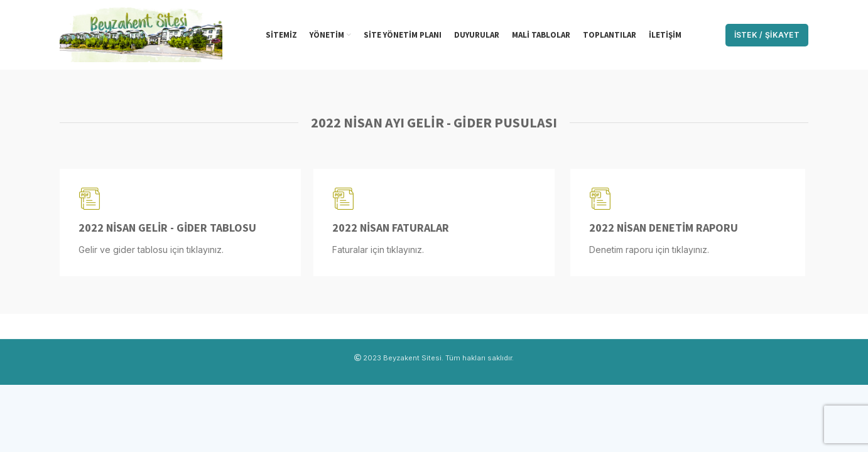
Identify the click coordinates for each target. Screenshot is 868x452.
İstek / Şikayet (767, 35)
